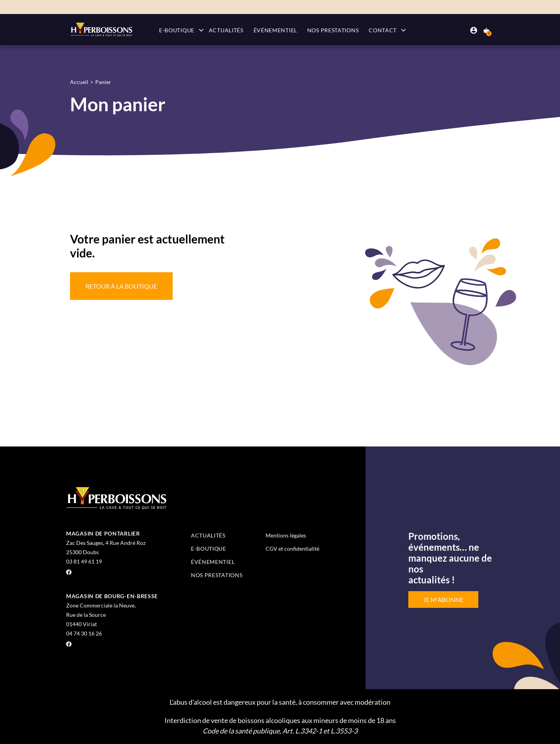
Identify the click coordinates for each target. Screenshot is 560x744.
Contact (383, 30)
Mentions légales (286, 535)
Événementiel (275, 30)
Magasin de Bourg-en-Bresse (112, 596)
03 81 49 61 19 (84, 561)
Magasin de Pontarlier (103, 533)
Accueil (79, 82)
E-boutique (177, 30)
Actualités (226, 30)
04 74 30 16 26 (84, 633)
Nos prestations (333, 30)
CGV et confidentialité (292, 549)
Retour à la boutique (121, 286)
